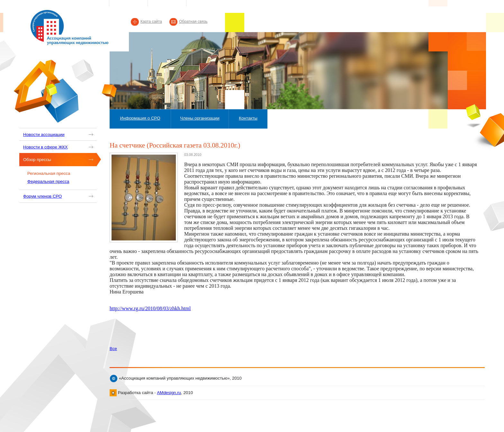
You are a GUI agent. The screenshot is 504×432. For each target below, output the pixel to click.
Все (113, 349)
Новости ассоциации (44, 135)
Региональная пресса (49, 173)
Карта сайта (151, 22)
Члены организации (200, 118)
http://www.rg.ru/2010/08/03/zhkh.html (150, 308)
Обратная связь (193, 22)
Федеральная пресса (48, 181)
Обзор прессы (37, 160)
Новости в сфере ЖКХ (45, 147)
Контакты (248, 118)
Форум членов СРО (42, 196)
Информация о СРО (140, 118)
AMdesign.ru (169, 393)
